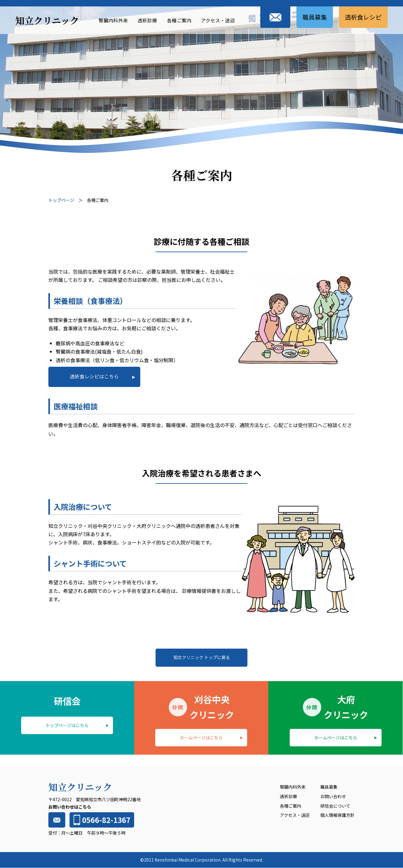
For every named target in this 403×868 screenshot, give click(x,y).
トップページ (61, 200)
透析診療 (146, 20)
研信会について (335, 806)
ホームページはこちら (201, 737)
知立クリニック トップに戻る (202, 658)
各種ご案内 (178, 20)
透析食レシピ (363, 17)
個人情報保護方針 (337, 815)
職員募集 (314, 17)
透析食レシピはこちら (94, 376)
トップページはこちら (67, 725)
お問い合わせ (333, 797)
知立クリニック (47, 20)
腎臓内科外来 (112, 20)
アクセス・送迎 (217, 20)
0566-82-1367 (101, 820)
